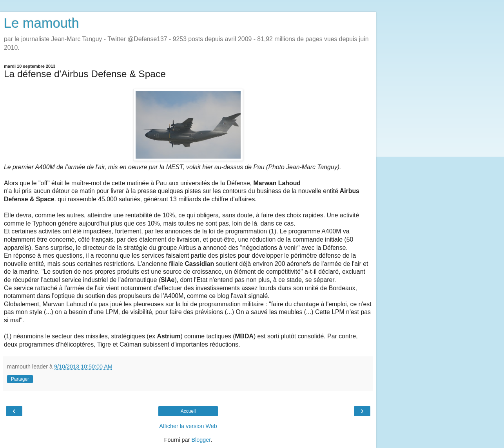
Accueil (188, 411)
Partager (20, 379)
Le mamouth (42, 23)
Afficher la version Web (188, 426)
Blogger (201, 440)
